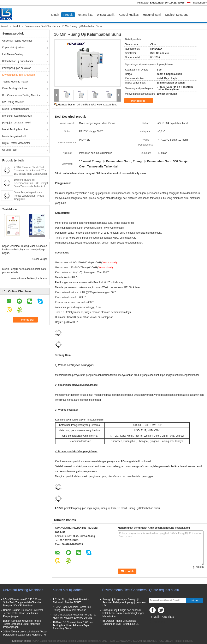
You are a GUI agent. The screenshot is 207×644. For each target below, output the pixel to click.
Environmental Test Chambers (41, 26)
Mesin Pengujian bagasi (15, 109)
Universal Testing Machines (17, 41)
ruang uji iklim (108, 508)
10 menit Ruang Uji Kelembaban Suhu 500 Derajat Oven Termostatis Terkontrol (31, 183)
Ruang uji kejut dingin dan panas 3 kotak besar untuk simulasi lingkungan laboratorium (123, 613)
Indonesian (200, 3)
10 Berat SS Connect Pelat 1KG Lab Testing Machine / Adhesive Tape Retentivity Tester (73, 625)
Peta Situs (167, 617)
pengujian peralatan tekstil (17, 123)
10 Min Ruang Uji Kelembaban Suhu (97, 105)
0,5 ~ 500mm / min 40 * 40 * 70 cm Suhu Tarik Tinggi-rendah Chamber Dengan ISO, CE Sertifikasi (22, 602)
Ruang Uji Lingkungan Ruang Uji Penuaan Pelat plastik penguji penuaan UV (124, 602)
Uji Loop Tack (10, 150)
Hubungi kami (152, 15)
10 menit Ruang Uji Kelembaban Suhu (138, 508)
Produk (68, 15)
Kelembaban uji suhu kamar (18, 61)
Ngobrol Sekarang (177, 15)
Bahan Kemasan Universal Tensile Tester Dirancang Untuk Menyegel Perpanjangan (22, 624)
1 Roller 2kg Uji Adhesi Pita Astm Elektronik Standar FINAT (71, 601)
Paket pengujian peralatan (17, 68)
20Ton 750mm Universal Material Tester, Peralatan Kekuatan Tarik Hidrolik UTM (25, 633)
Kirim (195, 600)
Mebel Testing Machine (15, 129)
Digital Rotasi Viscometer (16, 143)
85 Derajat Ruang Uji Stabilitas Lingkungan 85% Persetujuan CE (121, 622)
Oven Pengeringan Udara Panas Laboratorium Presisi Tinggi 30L (29, 196)
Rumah (54, 15)
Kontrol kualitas (129, 15)
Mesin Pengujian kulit (14, 136)
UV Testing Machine (13, 102)
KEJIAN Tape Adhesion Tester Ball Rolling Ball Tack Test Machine (72, 609)
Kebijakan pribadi (22, 641)
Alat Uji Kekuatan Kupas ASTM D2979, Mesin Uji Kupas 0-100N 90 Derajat (74, 616)
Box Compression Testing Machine (21, 95)
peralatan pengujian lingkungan (82, 508)
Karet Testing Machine (15, 88)
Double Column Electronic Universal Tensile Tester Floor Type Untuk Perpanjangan (23, 613)
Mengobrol (141, 101)
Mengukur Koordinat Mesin (17, 116)
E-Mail (155, 617)
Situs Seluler (157, 622)
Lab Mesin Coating (13, 54)
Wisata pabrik (106, 15)
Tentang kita (85, 15)
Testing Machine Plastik (15, 82)
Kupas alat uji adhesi (14, 48)
